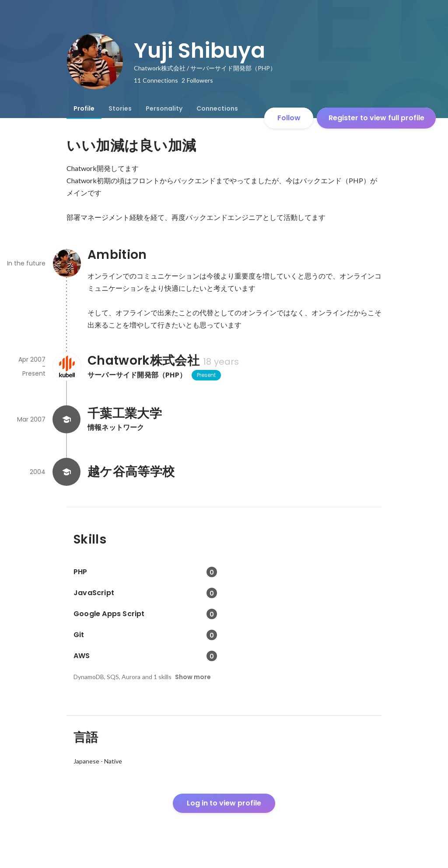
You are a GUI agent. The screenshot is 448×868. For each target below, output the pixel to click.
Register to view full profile (376, 118)
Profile (84, 108)
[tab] (84, 108)
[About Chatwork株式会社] (66, 366)
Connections (217, 108)
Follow (289, 118)
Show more (193, 677)
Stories (120, 108)
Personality (164, 108)
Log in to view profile (224, 803)
